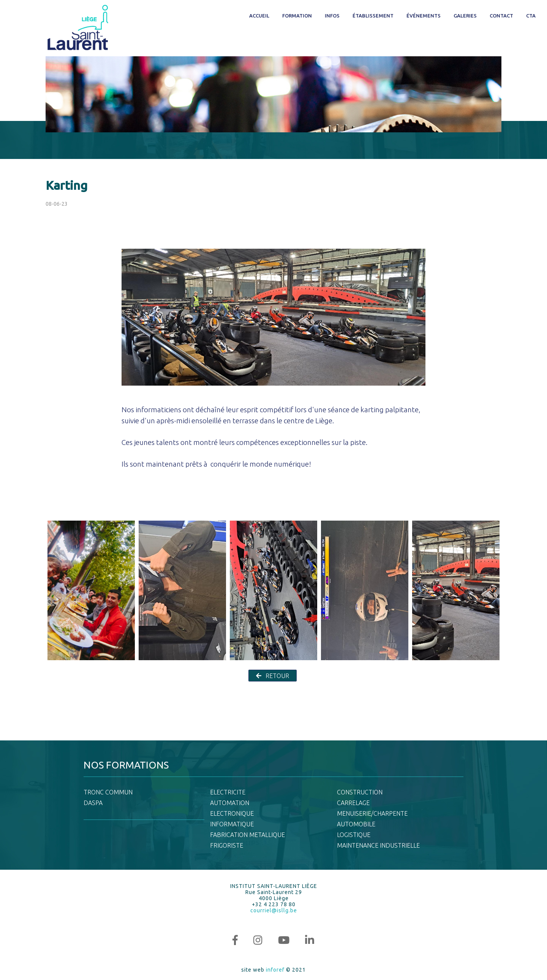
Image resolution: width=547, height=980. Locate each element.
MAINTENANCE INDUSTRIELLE (378, 845)
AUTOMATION (230, 803)
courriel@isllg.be (274, 910)
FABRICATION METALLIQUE (247, 835)
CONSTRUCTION (360, 792)
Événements (424, 16)
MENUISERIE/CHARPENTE (372, 813)
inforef (275, 970)
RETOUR (273, 676)
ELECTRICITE (228, 792)
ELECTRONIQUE (232, 813)
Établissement (373, 16)
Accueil (259, 16)
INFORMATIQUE (232, 824)
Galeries (465, 16)
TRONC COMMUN (108, 792)
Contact (501, 16)
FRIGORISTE (227, 845)
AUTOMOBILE (356, 824)
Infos (332, 16)
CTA (531, 16)
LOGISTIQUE (354, 835)
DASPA (93, 803)
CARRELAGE (353, 803)
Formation (297, 16)
